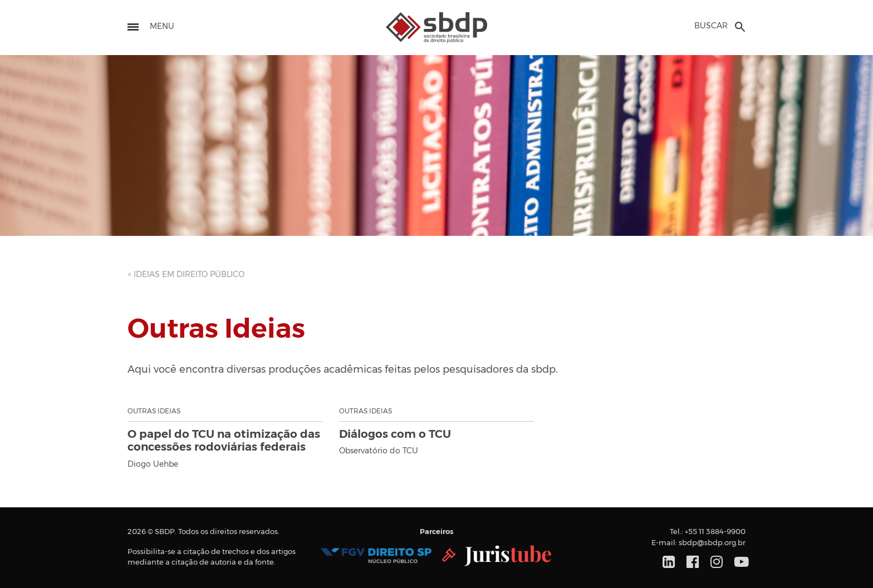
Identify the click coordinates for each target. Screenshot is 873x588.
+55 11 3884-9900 (715, 532)
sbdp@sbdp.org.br (712, 543)
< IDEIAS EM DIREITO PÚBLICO (186, 275)
